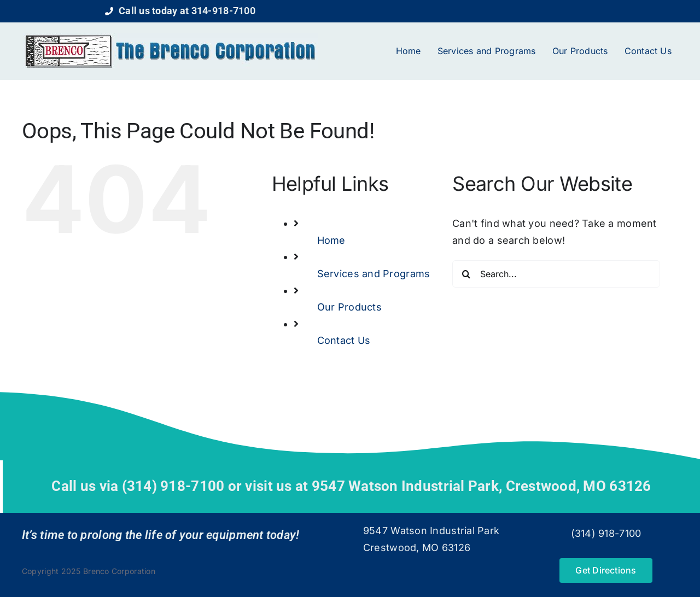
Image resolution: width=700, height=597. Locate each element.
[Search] (466, 274)
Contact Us (344, 340)
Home (331, 240)
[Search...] (556, 274)
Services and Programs (374, 274)
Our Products (349, 307)
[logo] (171, 38)
